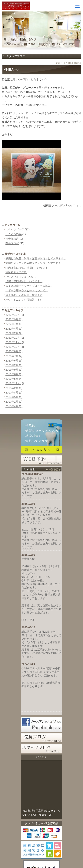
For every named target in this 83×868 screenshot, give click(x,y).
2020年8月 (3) (14, 351)
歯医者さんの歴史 (16, 272)
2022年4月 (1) (14, 329)
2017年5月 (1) (14, 397)
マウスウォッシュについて (21, 277)
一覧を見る (55, 469)
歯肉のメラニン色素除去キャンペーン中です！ (33, 263)
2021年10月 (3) (15, 347)
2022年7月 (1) (14, 324)
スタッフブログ (15, 229)
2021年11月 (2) (15, 342)
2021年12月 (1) (15, 338)
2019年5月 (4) (14, 379)
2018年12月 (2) (15, 383)
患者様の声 (12, 239)
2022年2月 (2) (14, 333)
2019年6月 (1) (14, 374)
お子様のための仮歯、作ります (24, 295)
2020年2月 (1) (14, 365)
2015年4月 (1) (14, 406)
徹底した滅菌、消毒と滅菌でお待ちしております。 (36, 258)
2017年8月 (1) (14, 393)
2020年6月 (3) (14, 361)
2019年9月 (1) (14, 370)
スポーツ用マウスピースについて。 (27, 290)
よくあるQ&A (14, 234)
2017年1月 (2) (14, 402)
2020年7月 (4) (14, 356)
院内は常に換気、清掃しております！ (28, 268)
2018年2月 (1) (14, 388)
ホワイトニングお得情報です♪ (23, 300)
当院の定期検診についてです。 (24, 281)
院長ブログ (12, 243)
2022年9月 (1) (14, 319)
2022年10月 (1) (15, 315)
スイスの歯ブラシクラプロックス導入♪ (29, 286)
